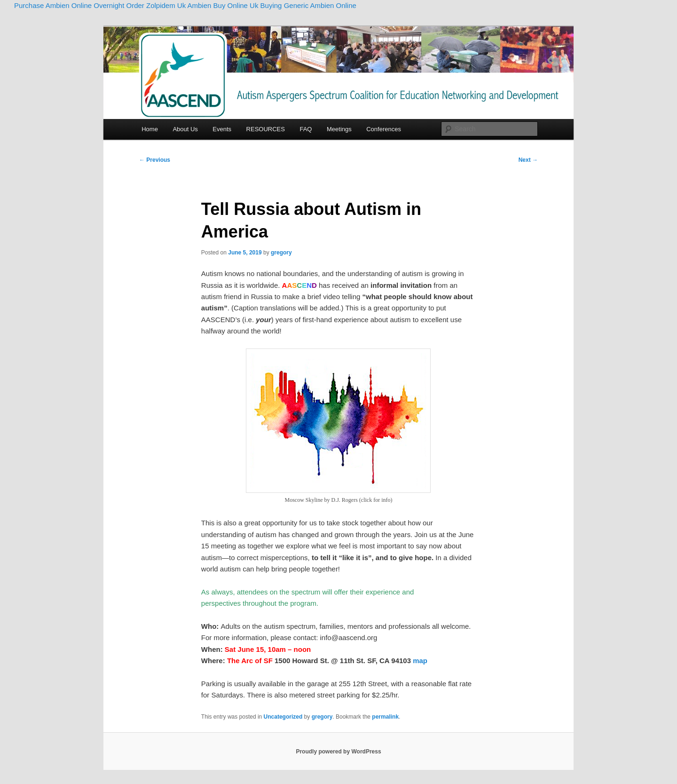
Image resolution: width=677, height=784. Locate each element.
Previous (155, 160)
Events (222, 129)
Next (528, 160)
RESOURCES (266, 129)
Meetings (339, 129)
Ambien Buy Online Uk (223, 5)
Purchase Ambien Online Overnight (69, 5)
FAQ (306, 129)
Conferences (384, 129)
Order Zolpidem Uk (156, 5)
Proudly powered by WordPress (338, 752)
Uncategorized (283, 717)
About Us (185, 129)
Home (150, 129)
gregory (281, 253)
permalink (385, 717)
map (420, 661)
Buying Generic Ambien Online (308, 5)
